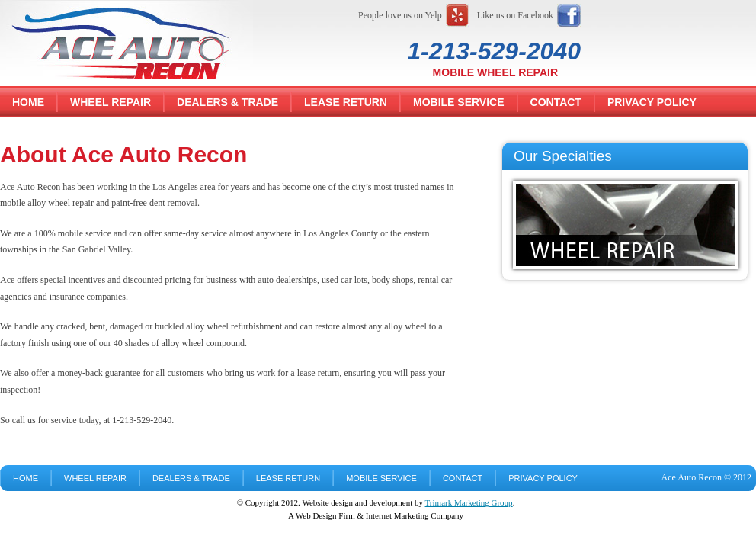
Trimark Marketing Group (469, 502)
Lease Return (346, 102)
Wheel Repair (111, 102)
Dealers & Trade (227, 102)
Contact (556, 102)
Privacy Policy (652, 102)
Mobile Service (459, 102)
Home (28, 102)
